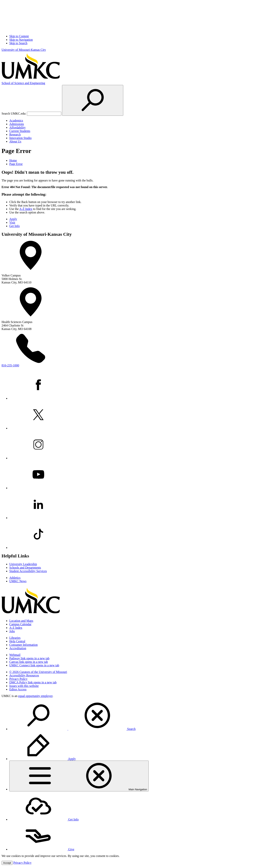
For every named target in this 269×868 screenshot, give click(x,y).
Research (15, 134)
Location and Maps (21, 621)
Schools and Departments (25, 568)
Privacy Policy (18, 679)
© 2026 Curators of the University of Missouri (38, 672)
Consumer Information (23, 645)
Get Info (15, 226)
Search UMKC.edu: (14, 114)
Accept (7, 863)
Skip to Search (18, 43)
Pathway (29, 658)
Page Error (16, 164)
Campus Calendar (20, 624)
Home (13, 160)
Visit (12, 222)
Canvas (29, 662)
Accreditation (18, 648)
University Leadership (23, 564)
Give (42, 849)
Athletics (15, 578)
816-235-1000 (10, 365)
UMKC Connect (34, 665)
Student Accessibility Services (28, 571)
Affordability (17, 127)
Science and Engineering (23, 83)
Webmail (15, 655)
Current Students (20, 131)
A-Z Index (26, 209)
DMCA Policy (33, 682)
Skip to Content (19, 36)
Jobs (12, 631)
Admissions (17, 124)
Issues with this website (24, 686)
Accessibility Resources (24, 675)
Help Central (17, 641)
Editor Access (18, 689)
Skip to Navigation (21, 40)
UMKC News (18, 581)
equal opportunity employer (35, 696)
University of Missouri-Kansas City (24, 50)
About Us (15, 141)
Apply (13, 219)
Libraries (15, 638)
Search (72, 729)
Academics (16, 120)
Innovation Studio (20, 138)
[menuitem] (138, 716)
